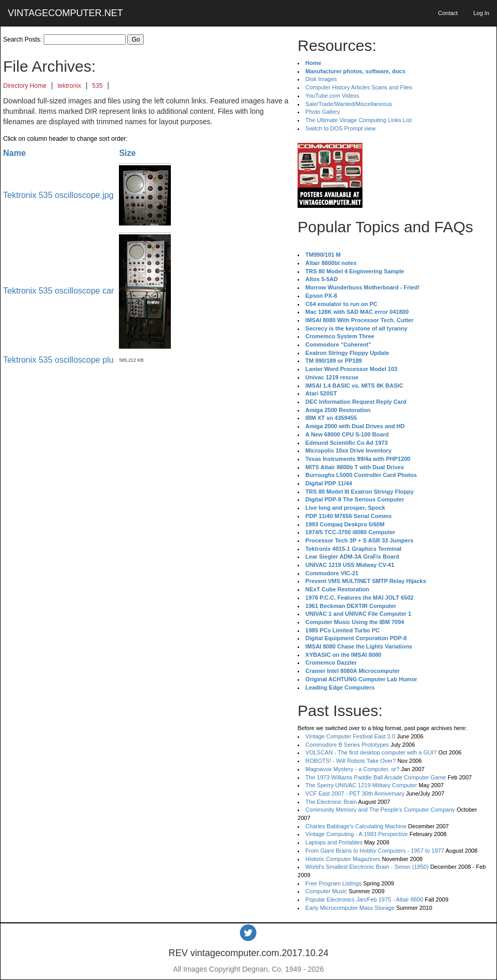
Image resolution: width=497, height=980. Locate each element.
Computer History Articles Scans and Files (359, 87)
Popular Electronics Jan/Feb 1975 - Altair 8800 (364, 899)
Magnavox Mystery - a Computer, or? (352, 769)
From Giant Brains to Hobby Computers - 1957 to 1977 (375, 851)
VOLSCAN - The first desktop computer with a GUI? (371, 752)
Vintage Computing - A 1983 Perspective (357, 834)
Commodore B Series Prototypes (347, 745)
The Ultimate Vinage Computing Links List (359, 120)
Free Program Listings (333, 883)
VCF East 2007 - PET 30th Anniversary (355, 793)
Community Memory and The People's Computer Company (380, 810)
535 (98, 86)
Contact (448, 13)
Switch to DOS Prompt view (340, 128)
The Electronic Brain (331, 802)
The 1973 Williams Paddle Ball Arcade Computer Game (376, 777)
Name (15, 153)
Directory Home (25, 86)
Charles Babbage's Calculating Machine (356, 826)
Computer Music (326, 891)
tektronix (69, 86)
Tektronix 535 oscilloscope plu (58, 360)
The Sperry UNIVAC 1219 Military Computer (361, 785)
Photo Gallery (323, 112)
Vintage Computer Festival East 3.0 (350, 736)
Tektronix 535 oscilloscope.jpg (58, 195)
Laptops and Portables (334, 842)
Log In (481, 13)
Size (127, 153)
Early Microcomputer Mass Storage (350, 908)
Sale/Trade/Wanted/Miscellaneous (349, 104)
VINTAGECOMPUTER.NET (65, 13)
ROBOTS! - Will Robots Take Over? (351, 761)
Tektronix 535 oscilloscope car (58, 291)
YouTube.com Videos (332, 96)
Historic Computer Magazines (343, 859)
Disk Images (321, 79)
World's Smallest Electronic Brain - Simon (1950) (367, 867)
